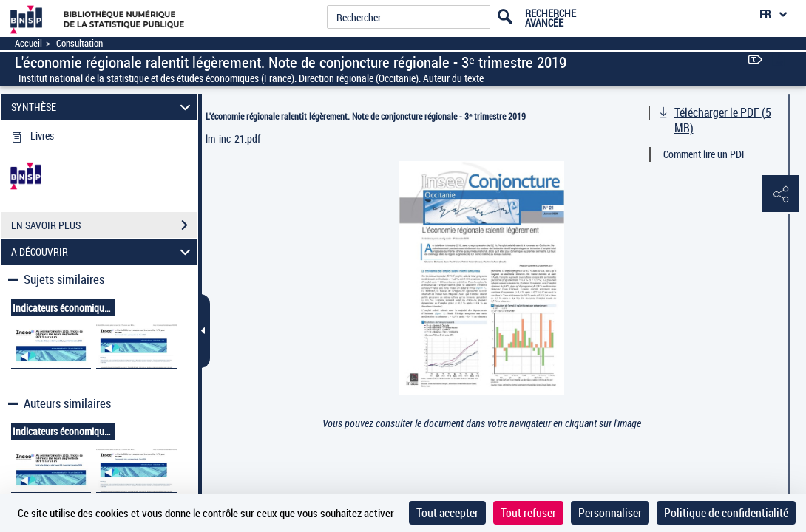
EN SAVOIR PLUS (104, 225)
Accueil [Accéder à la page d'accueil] (28, 43)
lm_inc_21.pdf (233, 139)
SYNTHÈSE (103, 107)
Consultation (79, 43)
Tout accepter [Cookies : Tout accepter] (447, 513)
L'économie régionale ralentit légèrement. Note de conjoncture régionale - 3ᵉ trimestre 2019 (366, 116)
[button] (780, 194)
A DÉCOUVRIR (103, 252)
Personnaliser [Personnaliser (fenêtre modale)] (610, 513)
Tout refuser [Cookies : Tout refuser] (528, 513)
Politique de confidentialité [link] (726, 513)
